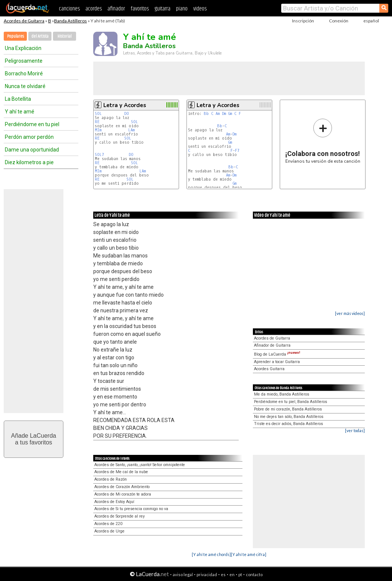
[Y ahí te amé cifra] (249, 554)
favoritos (140, 9)
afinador (116, 9)
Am (218, 114)
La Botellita (18, 99)
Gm (230, 114)
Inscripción (303, 21)
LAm (131, 130)
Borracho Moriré (24, 74)
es (223, 574)
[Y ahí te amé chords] (211, 554)
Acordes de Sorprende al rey (120, 516)
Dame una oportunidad (32, 150)
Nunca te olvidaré (25, 86)
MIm (98, 130)
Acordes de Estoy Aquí (114, 502)
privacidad (207, 574)
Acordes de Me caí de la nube (121, 472)
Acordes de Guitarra (24, 21)
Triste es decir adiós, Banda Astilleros (288, 424)
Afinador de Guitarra (272, 345)
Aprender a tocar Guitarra (277, 362)
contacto (254, 574)
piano (182, 9)
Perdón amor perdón (29, 137)
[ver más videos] (350, 313)
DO (128, 114)
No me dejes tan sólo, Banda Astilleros (289, 417)
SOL (99, 114)
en (232, 574)
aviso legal (183, 574)
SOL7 (99, 155)
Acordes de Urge (109, 531)
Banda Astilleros (70, 21)
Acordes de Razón (111, 479)
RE (98, 122)
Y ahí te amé (20, 112)
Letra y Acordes (125, 105)
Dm (224, 114)
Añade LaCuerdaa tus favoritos (34, 439)
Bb (206, 114)
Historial (65, 36)
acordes (94, 9)
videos (200, 9)
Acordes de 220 (108, 524)
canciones (69, 9)
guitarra (162, 9)
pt (240, 574)
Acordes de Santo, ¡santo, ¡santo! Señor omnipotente (140, 465)
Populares (15, 36)
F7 (237, 151)
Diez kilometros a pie (29, 162)
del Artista (40, 36)
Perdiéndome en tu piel (32, 124)
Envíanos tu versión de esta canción (323, 141)
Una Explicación (23, 48)
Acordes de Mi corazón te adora (123, 494)
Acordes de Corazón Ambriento (122, 487)
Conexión (339, 21)
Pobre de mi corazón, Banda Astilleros (288, 409)
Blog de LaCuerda (277, 354)
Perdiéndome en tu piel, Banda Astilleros (291, 402)
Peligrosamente (24, 61)
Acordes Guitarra (269, 369)
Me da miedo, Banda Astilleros (282, 394)
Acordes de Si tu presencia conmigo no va (131, 509)
